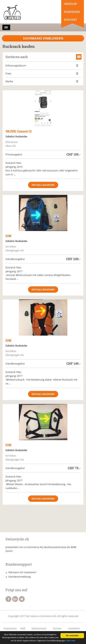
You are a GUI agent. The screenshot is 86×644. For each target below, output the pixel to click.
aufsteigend (77, 65)
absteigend (77, 66)
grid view (79, 57)
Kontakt (70, 20)
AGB (23, 628)
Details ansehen (43, 185)
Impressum (10, 628)
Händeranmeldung (20, 577)
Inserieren (72, 12)
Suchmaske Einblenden (43, 38)
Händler (70, 4)
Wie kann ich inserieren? (22, 572)
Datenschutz (39, 628)
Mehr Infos (71, 641)
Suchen (57, 628)
